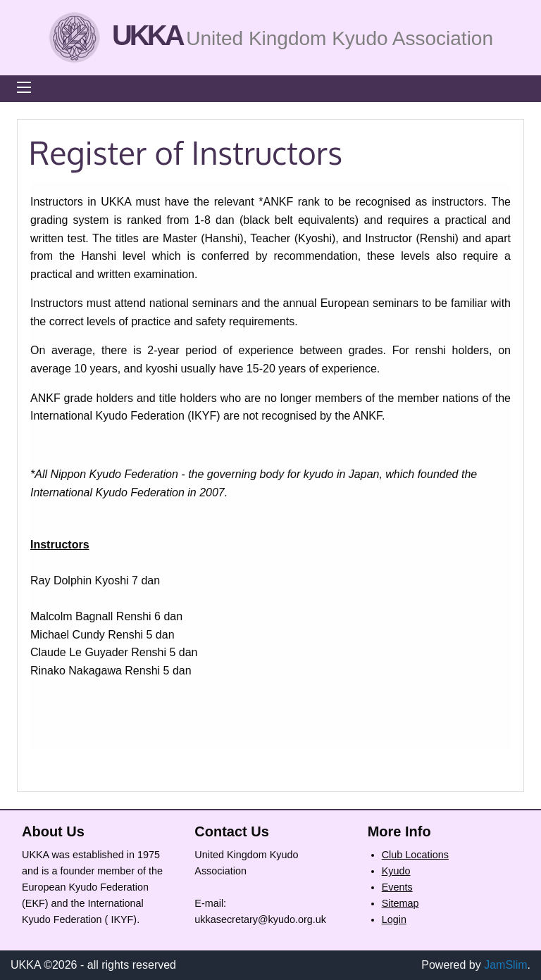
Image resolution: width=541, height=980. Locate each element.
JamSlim (505, 965)
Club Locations (415, 855)
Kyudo (396, 871)
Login (394, 919)
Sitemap (400, 903)
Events (397, 887)
